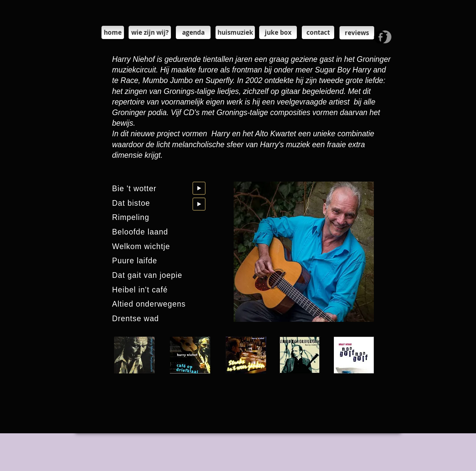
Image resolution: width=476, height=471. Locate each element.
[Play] (199, 188)
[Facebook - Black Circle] (380, 37)
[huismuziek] (235, 32)
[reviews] (357, 33)
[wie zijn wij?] (150, 32)
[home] (113, 32)
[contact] (318, 32)
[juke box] (278, 32)
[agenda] (193, 32)
